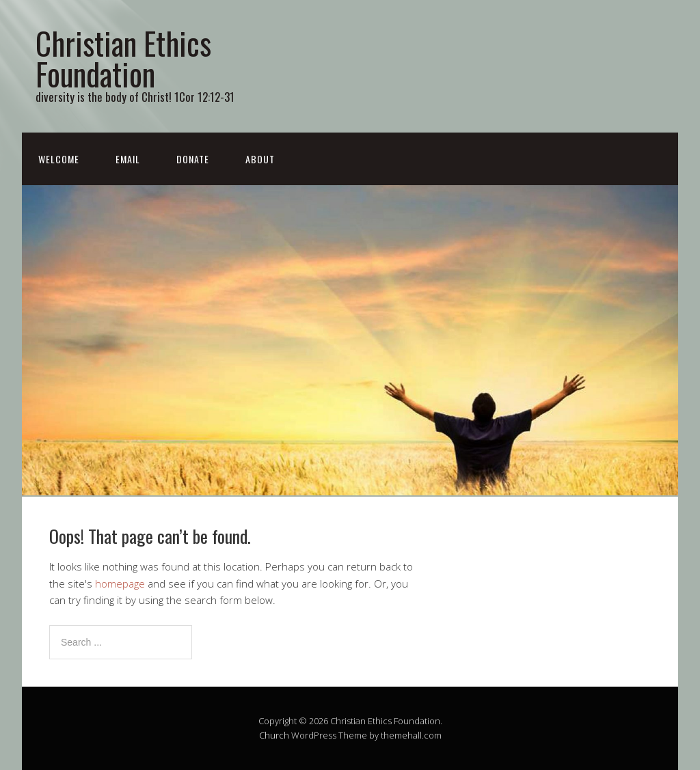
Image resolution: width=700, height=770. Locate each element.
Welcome (59, 159)
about (260, 159)
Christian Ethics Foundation (123, 58)
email (128, 159)
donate (193, 159)
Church (274, 735)
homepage (120, 583)
